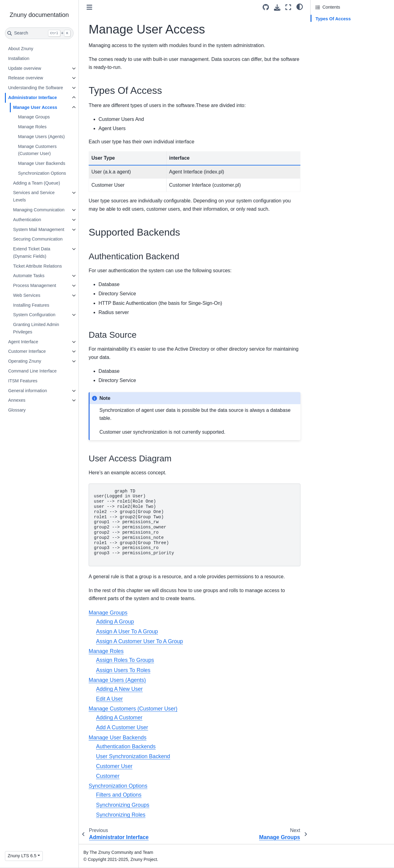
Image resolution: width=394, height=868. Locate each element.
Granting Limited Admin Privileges (36, 328)
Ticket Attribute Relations (37, 266)
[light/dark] (300, 6)
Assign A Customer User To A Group (139, 641)
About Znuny (21, 49)
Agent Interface (23, 342)
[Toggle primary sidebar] (89, 7)
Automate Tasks (29, 276)
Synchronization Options (42, 173)
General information (27, 391)
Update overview (24, 68)
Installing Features (31, 305)
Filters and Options (119, 795)
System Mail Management (38, 229)
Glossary (17, 410)
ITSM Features (23, 381)
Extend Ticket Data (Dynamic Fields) (32, 253)
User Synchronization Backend (133, 756)
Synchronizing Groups (123, 805)
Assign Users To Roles (123, 670)
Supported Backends (336, 27)
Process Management (34, 285)
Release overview (26, 78)
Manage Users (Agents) (41, 137)
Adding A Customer (119, 718)
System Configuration (34, 315)
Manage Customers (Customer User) (37, 150)
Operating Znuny (24, 361)
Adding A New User (119, 689)
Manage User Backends (42, 163)
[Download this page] (277, 8)
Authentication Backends (126, 747)
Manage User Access (35, 107)
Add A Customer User (122, 727)
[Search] (39, 33)
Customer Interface (27, 351)
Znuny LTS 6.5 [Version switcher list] (22, 856)
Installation (19, 58)
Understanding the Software (35, 88)
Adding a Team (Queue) (36, 183)
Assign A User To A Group (127, 631)
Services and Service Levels (34, 196)
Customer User (114, 766)
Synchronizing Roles (121, 815)
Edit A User (109, 699)
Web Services (27, 295)
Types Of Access (333, 19)
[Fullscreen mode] (288, 7)
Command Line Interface (32, 371)
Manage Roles (32, 127)
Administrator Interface (32, 98)
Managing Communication (39, 210)
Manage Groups (34, 117)
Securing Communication (38, 239)
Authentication (27, 220)
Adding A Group (115, 622)
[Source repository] (266, 7)
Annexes (17, 400)
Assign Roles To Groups (125, 660)
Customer (108, 776)
